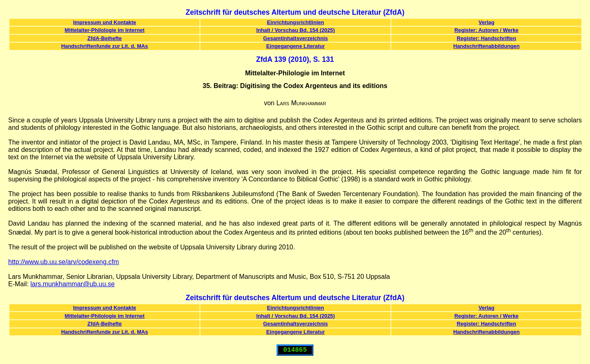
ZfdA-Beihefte (104, 38)
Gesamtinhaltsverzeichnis (295, 38)
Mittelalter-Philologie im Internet (105, 30)
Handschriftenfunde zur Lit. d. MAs (104, 46)
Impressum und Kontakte (104, 22)
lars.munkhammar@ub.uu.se (73, 284)
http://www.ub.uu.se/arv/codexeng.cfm (64, 262)
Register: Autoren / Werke (486, 30)
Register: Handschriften (487, 38)
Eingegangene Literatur (296, 46)
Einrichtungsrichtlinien (296, 22)
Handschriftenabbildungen (486, 46)
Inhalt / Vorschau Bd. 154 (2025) (295, 30)
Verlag (486, 22)
